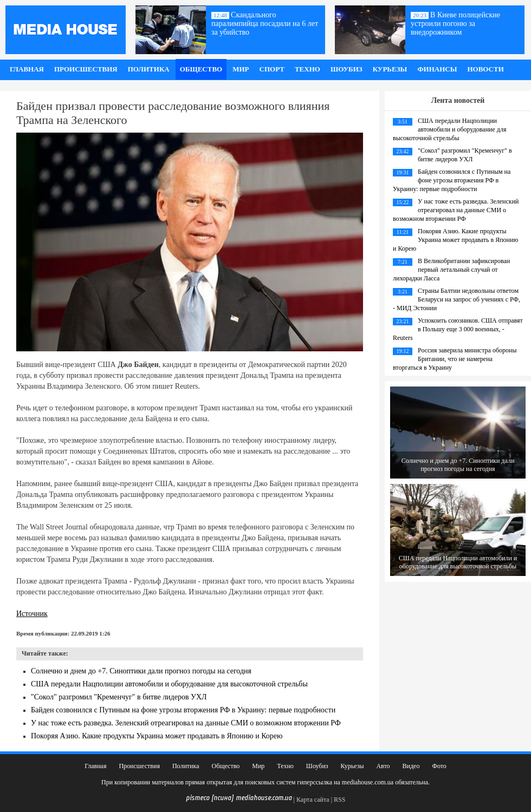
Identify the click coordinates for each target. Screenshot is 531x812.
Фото (439, 766)
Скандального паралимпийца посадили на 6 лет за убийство (265, 24)
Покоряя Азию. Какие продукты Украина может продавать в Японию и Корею (157, 736)
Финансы (437, 69)
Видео (411, 766)
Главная (27, 69)
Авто (383, 766)
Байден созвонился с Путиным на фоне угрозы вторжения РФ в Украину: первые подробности (183, 710)
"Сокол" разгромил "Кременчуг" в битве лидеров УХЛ (119, 697)
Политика (149, 69)
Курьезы (390, 69)
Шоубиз (347, 69)
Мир (241, 69)
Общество (201, 69)
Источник (32, 614)
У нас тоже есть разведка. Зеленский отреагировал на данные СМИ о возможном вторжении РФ (186, 723)
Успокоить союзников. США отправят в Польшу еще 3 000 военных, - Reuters (458, 329)
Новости (485, 69)
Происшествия (86, 69)
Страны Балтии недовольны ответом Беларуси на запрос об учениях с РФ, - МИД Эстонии (456, 299)
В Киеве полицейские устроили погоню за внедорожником (455, 24)
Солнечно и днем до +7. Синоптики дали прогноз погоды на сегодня (141, 671)
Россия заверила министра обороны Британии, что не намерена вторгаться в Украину (455, 359)
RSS (339, 800)
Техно (307, 69)
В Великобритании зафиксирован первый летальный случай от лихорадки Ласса (451, 270)
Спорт (272, 69)
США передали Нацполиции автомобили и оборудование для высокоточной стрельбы (169, 684)
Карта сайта (313, 800)
